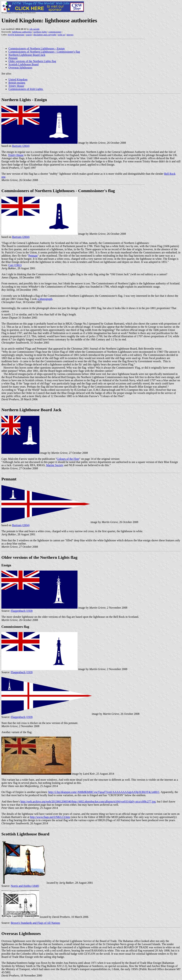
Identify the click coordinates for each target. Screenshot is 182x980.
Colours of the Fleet (68, 459)
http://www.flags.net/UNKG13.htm (50, 817)
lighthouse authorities (22, 32)
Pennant (13, 58)
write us (61, 35)
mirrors (70, 35)
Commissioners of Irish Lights (26, 89)
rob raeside (34, 29)
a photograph (45, 299)
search (29, 35)
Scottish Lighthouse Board (24, 64)
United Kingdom (18, 80)
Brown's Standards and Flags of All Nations (35, 923)
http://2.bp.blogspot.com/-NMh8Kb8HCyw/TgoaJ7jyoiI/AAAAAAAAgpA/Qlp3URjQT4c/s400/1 (104, 792)
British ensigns (17, 83)
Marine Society (55, 465)
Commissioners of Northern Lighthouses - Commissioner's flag (44, 52)
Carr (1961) (15, 265)
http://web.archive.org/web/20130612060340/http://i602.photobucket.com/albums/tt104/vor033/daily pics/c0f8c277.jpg (88, 802)
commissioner (55, 32)
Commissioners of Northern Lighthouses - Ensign (37, 49)
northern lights (40, 32)
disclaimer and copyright (45, 35)
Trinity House (16, 86)
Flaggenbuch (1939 (22, 611)
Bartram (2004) (21, 146)
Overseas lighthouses (20, 68)
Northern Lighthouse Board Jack (27, 55)
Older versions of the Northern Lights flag (32, 61)
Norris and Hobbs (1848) (25, 886)
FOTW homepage (16, 35)
